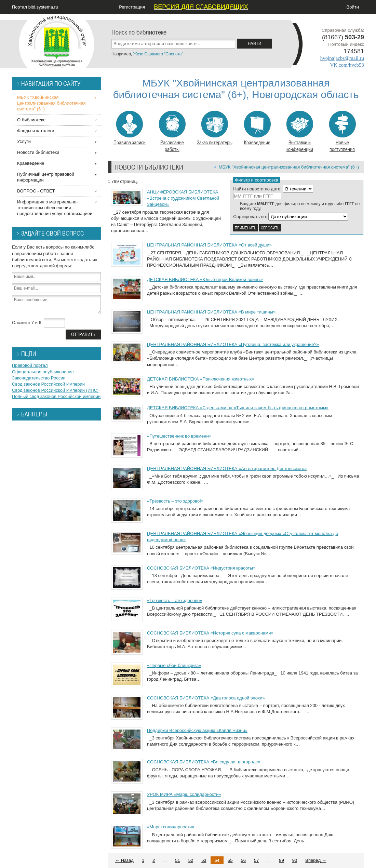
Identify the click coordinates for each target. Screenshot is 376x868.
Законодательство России (39, 378)
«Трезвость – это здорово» (174, 600)
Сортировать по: (250, 217)
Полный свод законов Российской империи (56, 396)
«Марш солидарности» (171, 827)
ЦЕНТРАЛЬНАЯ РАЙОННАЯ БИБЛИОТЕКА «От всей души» (209, 245)
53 (204, 860)
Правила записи (130, 128)
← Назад (124, 860)
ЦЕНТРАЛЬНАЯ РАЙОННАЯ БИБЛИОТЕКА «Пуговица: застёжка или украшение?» (233, 344)
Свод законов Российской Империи (48, 384)
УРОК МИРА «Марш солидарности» (184, 794)
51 (177, 860)
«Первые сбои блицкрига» (174, 665)
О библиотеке (31, 120)
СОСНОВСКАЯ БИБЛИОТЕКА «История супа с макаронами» (210, 633)
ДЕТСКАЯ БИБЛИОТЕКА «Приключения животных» (201, 379)
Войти (353, 7)
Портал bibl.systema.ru (35, 7)
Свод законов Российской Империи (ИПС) (55, 390)
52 (191, 860)
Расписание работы (172, 132)
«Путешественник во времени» (179, 436)
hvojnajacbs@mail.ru (342, 58)
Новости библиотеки (38, 152)
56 (243, 860)
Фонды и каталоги (36, 131)
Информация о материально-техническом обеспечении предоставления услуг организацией (55, 208)
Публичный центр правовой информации (46, 177)
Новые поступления (342, 132)
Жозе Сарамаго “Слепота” (158, 54)
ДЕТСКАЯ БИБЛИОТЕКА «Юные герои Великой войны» (205, 279)
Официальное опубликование (43, 372)
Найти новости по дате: (257, 189)
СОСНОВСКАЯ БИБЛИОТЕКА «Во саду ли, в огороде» (204, 762)
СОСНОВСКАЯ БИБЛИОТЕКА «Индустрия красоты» (201, 568)
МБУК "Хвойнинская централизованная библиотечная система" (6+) (289, 167)
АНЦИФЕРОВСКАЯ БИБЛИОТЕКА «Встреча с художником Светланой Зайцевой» (183, 198)
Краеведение (257, 128)
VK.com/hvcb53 (347, 65)
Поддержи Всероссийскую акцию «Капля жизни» (197, 730)
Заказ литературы (215, 128)
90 (295, 860)
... (165, 860)
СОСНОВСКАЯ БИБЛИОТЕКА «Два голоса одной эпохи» (206, 698)
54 (217, 860)
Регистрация (132, 7)
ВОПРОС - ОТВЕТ (36, 191)
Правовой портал (30, 365)
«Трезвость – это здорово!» (175, 501)
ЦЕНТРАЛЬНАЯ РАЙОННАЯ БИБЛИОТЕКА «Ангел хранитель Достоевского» (227, 469)
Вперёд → (316, 860)
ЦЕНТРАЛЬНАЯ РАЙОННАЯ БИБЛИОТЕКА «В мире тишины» (211, 312)
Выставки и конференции (300, 132)
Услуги (24, 141)
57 (256, 860)
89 (281, 860)
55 (230, 860)
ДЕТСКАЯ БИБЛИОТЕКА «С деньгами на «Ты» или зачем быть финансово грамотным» (238, 408)
